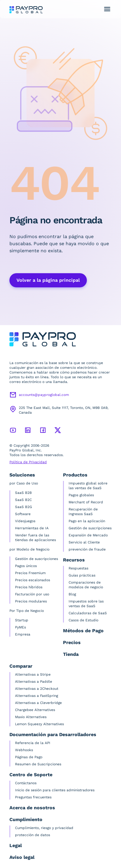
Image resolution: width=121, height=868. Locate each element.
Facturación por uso (32, 594)
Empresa (23, 634)
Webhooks (24, 750)
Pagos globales (81, 495)
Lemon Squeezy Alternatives (39, 724)
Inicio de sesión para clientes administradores (55, 790)
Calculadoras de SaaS (88, 613)
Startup (22, 620)
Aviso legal (22, 857)
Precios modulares (31, 601)
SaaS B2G (24, 507)
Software (23, 514)
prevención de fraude (87, 549)
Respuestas (78, 568)
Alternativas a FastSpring (37, 696)
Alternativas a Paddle (34, 682)
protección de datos (33, 835)
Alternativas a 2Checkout (37, 689)
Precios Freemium (30, 573)
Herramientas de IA (32, 528)
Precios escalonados (33, 580)
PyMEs (20, 627)
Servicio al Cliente (84, 542)
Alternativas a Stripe (33, 674)
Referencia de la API (33, 743)
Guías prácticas (82, 575)
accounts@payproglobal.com (44, 395)
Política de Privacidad (28, 462)
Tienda (71, 654)
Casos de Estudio (83, 620)
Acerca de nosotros (32, 808)
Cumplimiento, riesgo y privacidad (44, 828)
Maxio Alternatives (31, 717)
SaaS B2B (23, 493)
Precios (72, 642)
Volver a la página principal (48, 280)
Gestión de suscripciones (37, 559)
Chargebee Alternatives (35, 710)
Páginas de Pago (29, 757)
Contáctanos (26, 783)
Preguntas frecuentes (33, 797)
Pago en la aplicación (87, 521)
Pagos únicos (26, 566)
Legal (16, 845)
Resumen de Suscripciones (38, 764)
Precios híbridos (29, 587)
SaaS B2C (23, 500)
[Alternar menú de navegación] (107, 9)
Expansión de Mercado (88, 535)
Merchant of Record (86, 502)
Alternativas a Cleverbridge (38, 703)
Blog (72, 594)
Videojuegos (25, 521)
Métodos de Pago (83, 631)
